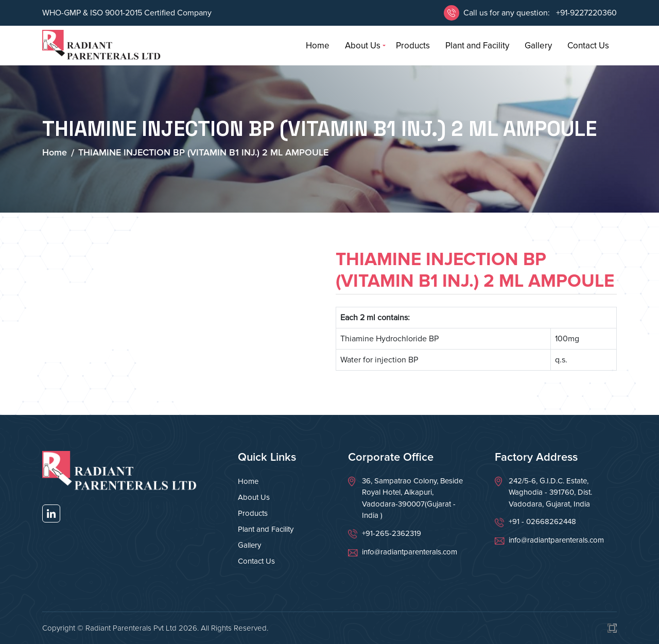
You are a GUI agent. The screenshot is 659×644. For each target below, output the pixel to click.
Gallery (538, 46)
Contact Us (588, 46)
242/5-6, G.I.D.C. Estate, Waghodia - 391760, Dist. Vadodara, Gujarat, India (550, 492)
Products (413, 46)
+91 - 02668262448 (542, 521)
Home (318, 46)
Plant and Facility (477, 46)
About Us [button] (363, 46)
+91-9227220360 (585, 13)
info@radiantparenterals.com (410, 552)
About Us (254, 497)
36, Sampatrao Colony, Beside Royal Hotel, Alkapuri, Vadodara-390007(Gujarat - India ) (412, 498)
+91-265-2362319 (392, 533)
